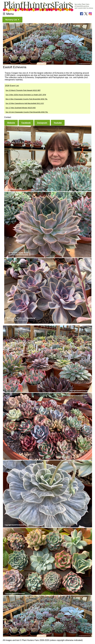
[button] (12, 20)
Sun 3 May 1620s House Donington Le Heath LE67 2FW (26, 95)
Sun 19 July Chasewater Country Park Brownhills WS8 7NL (27, 112)
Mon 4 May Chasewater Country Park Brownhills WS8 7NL (27, 99)
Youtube (58, 123)
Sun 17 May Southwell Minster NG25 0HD (21, 108)
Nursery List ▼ (12, 20)
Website (11, 123)
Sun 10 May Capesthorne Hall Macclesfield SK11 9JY (25, 103)
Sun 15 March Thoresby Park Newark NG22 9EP (23, 90)
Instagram (42, 123)
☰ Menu (8, 14)
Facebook (26, 123)
